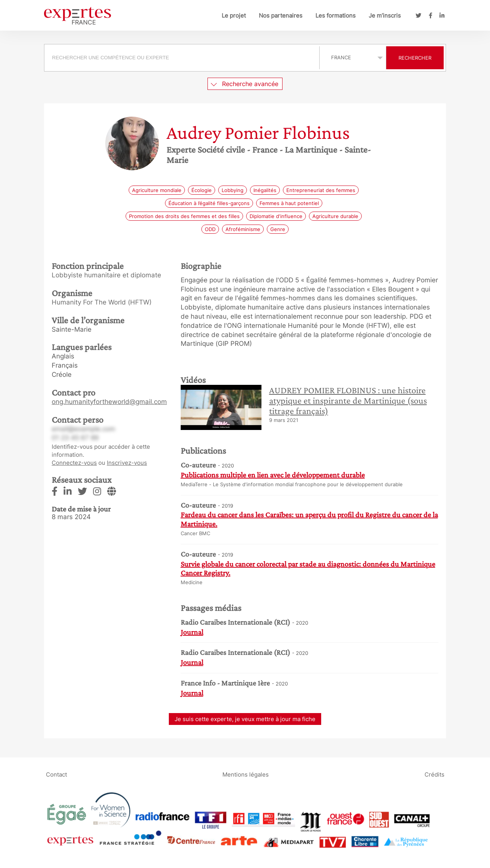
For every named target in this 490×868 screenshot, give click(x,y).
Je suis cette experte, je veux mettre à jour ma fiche (245, 719)
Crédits (434, 774)
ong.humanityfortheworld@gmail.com (109, 402)
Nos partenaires (281, 15)
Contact (56, 774)
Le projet (234, 15)
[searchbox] (182, 58)
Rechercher (415, 58)
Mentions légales (246, 774)
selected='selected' (353, 57)
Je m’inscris (385, 15)
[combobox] (183, 58)
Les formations (336, 15)
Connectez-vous (74, 463)
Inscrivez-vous (127, 463)
